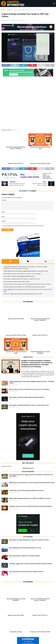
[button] (54, 3)
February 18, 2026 (27, 369)
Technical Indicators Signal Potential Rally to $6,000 (17, 282)
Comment (4, 200)
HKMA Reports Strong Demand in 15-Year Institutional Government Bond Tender (32, 483)
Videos (24, 20)
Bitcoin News (28, 537)
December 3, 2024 (14, 492)
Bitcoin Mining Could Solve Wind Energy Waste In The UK (25, 548)
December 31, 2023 (7, 20)
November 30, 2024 (14, 508)
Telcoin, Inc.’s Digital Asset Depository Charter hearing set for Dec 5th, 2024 (23, 294)
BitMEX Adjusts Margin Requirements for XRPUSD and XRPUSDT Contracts (30, 498)
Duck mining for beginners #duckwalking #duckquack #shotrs (19, 276)
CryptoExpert (17, 20)
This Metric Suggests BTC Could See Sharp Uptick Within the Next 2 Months (30, 564)
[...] (40, 377)
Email (3, 216)
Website (4, 221)
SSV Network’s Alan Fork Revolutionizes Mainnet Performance (27, 490)
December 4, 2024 (14, 484)
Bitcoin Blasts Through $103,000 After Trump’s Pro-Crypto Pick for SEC (22, 279)
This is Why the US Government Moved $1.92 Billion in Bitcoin (26, 572)
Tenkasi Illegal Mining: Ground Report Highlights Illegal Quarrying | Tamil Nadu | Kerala (26, 271)
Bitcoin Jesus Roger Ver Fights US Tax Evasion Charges (24, 556)
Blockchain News (28, 472)
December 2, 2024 (14, 500)
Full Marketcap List (28, 468)
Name (3, 212)
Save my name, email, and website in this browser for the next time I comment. (23, 226)
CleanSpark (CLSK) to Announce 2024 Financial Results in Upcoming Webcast (31, 506)
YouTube (14, 130)
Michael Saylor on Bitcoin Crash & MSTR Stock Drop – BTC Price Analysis (22, 274)
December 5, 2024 (14, 399)
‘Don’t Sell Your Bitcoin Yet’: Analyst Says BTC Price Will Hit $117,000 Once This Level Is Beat (27, 284)
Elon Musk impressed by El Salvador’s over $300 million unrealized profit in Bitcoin (24, 287)
